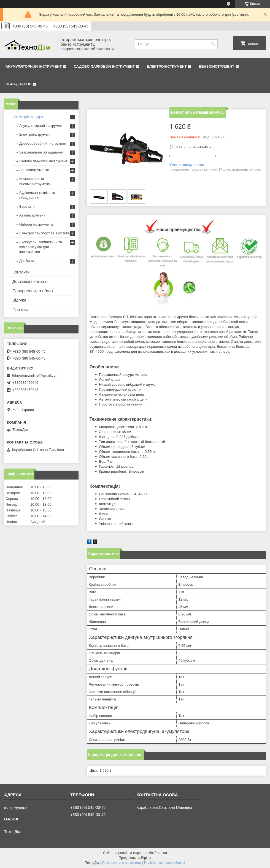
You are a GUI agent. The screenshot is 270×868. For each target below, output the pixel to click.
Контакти (21, 272)
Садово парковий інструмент (104, 66)
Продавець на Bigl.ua (135, 858)
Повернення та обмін (33, 291)
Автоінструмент (32, 215)
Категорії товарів (28, 117)
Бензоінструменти (34, 170)
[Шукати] (213, 44)
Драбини (26, 261)
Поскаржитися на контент (122, 863)
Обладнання (18, 84)
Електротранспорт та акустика (44, 233)
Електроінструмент (167, 66)
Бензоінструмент (216, 66)
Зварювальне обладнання (41, 152)
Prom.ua (161, 853)
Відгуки (19, 300)
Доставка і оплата (29, 281)
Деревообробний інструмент (43, 143)
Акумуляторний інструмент (34, 66)
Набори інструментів (36, 224)
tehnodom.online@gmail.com (35, 375)
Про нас (20, 309)
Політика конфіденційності (164, 863)
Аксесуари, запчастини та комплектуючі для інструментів (41, 247)
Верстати (27, 206)
